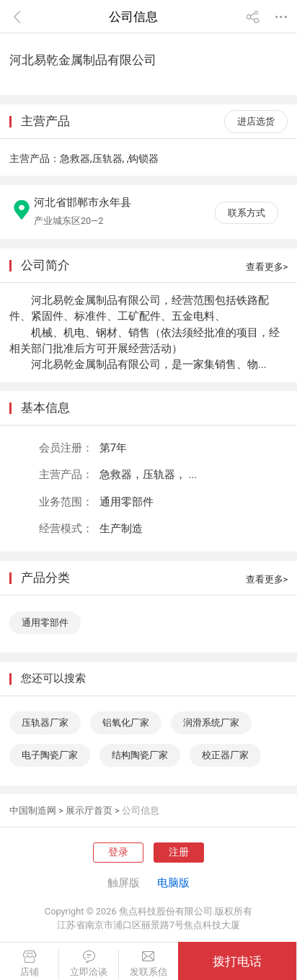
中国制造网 (33, 810)
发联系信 (148, 964)
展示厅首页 (89, 810)
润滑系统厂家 (211, 723)
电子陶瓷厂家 (50, 755)
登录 (118, 852)
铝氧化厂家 (126, 723)
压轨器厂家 (45, 723)
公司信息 (141, 810)
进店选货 (256, 121)
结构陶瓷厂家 (140, 755)
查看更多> (267, 267)
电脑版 (173, 883)
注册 (179, 852)
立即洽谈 (88, 964)
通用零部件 (45, 622)
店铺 (29, 964)
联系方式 (247, 213)
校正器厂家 (225, 755)
